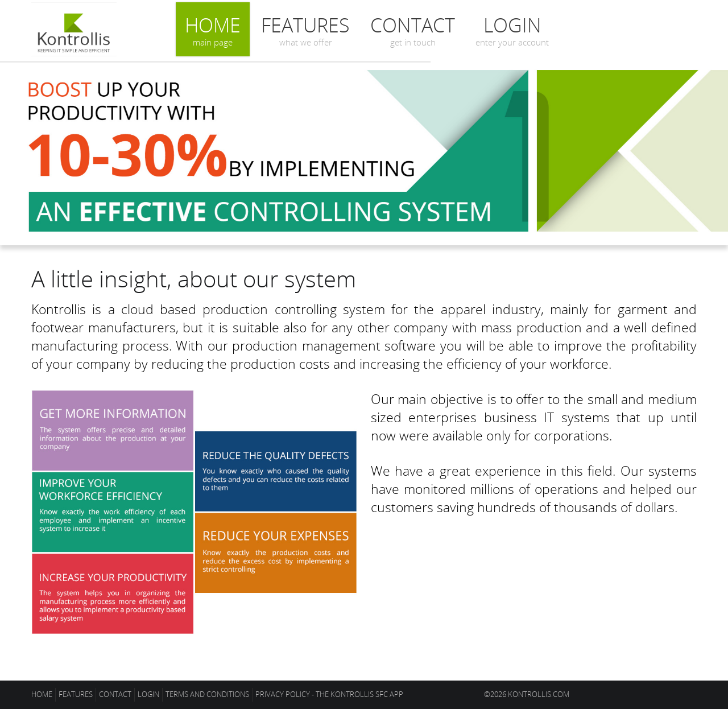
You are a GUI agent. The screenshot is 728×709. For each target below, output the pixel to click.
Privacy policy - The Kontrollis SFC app (329, 694)
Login (512, 30)
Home (213, 30)
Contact (413, 30)
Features (305, 30)
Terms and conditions (207, 694)
